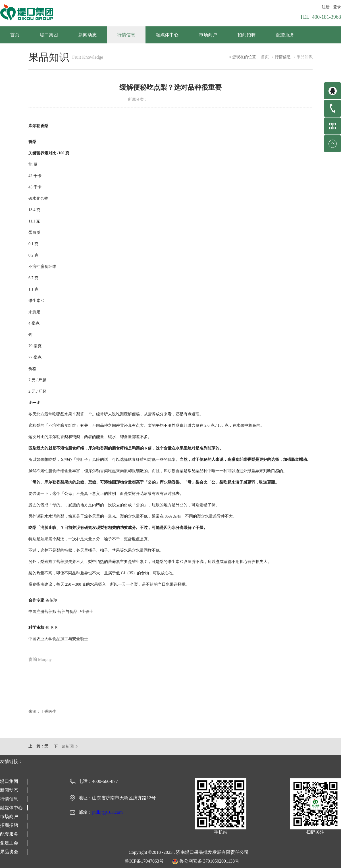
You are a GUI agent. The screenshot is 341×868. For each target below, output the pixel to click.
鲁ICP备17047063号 (144, 861)
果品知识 (305, 57)
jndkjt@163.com (107, 812)
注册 (326, 7)
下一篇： (66, 746)
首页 (15, 35)
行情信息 (283, 57)
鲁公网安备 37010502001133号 (209, 861)
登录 (337, 7)
